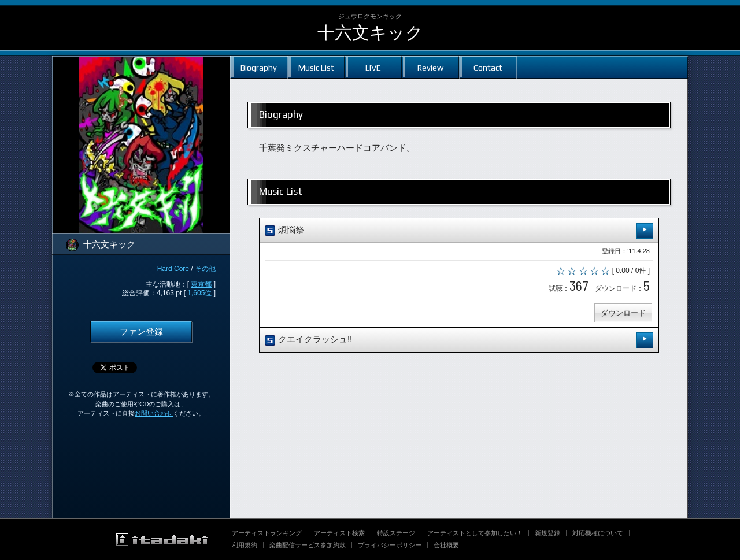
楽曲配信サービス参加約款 (308, 545)
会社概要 (446, 545)
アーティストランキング (267, 533)
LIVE (373, 67)
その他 (205, 269)
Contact (488, 67)
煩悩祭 (459, 231)
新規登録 (547, 533)
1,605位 (199, 293)
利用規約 (245, 545)
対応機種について (598, 533)
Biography (259, 67)
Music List (316, 67)
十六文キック (370, 33)
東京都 (201, 284)
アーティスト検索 (339, 533)
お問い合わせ (154, 413)
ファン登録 (141, 332)
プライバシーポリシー (390, 545)
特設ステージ (396, 533)
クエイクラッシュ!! (459, 340)
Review (430, 67)
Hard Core (173, 269)
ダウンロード (623, 313)
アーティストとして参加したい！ (475, 533)
